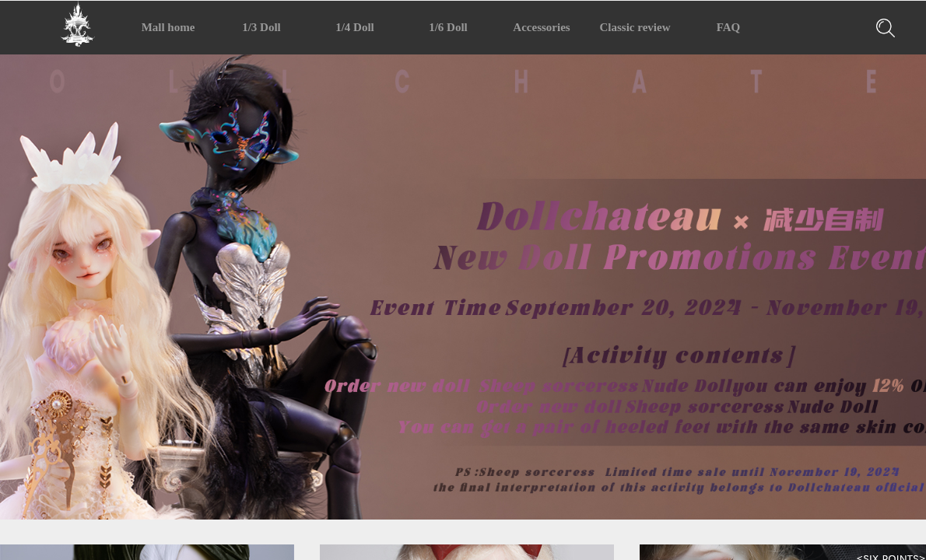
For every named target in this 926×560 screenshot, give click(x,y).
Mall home (168, 27)
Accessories (541, 27)
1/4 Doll (355, 27)
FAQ (729, 27)
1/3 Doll (261, 27)
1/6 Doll (448, 27)
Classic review (635, 27)
